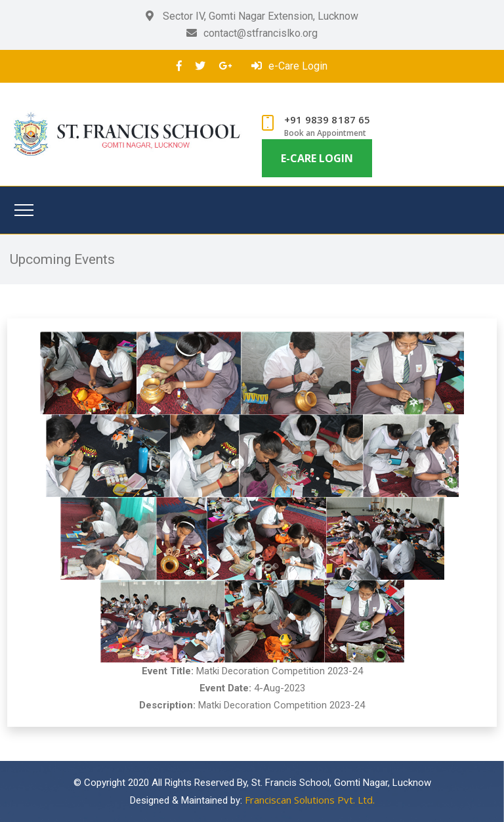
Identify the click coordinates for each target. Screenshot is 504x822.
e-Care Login (289, 66)
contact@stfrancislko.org (252, 33)
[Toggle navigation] (24, 210)
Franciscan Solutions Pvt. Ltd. (310, 800)
